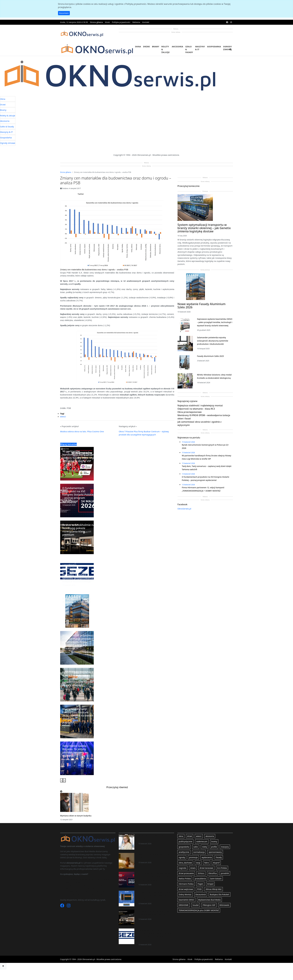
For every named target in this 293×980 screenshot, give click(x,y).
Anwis (193, 868)
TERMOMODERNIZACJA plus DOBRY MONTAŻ (199, 910)
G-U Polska (222, 868)
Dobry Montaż (185, 894)
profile (214, 847)
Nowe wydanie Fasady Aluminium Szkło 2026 (202, 305)
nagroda (182, 868)
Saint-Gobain (216, 879)
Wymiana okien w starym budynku (76, 816)
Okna (138, 47)
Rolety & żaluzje (166, 49)
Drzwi (146, 47)
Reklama (136, 22)
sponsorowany (215, 852)
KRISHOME (184, 905)
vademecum (202, 841)
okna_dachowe (185, 863)
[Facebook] (62, 906)
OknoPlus (213, 873)
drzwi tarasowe (206, 868)
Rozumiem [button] (64, 13)
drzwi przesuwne (186, 873)
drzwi (190, 836)
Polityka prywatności (121, 22)
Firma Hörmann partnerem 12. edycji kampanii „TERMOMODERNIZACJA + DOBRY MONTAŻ (155, 896)
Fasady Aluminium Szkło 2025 (210, 356)
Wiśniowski (224, 905)
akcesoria (210, 836)
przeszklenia (200, 879)
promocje (193, 857)
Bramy (156, 47)
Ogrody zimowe (228, 48)
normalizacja (199, 852)
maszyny (225, 847)
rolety (205, 847)
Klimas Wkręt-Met (214, 889)
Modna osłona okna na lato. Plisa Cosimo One (82, 431)
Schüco (201, 873)
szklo (196, 847)
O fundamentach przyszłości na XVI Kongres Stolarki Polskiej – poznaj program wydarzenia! (154, 877)
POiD (199, 889)
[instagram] (231, 22)
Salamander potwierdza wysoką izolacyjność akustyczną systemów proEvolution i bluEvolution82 (213, 341)
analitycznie (184, 852)
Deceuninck (201, 894)
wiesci (63, 416)
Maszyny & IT (200, 48)
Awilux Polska (185, 879)
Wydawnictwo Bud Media (209, 900)
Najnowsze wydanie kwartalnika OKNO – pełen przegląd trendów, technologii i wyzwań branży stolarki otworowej (215, 322)
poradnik (225, 873)
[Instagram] (69, 906)
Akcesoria (178, 47)
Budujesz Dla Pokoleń (220, 894)
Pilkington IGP (209, 905)
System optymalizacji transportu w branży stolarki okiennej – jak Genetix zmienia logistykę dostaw (204, 228)
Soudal (196, 905)
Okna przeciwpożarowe (190, 412)
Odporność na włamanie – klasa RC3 (196, 409)
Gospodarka (214, 47)
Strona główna (96, 22)
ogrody (182, 857)
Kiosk (107, 22)
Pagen (200, 884)
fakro (207, 863)
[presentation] (62, 780)
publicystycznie (185, 841)
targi (198, 863)
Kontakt (146, 22)
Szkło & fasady (189, 49)
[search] (231, 51)
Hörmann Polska (186, 884)
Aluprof (216, 863)
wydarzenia (207, 857)
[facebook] (227, 22)
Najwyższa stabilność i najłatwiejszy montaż (200, 405)
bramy (214, 841)
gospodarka (184, 847)
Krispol (210, 884)
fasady (219, 857)
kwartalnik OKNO (186, 900)
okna (181, 836)
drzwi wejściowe (186, 889)
